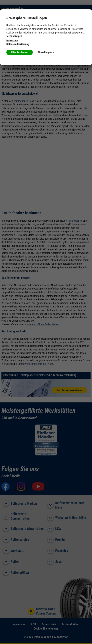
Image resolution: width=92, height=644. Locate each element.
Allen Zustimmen (20, 52)
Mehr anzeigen (15, 36)
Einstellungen (46, 52)
